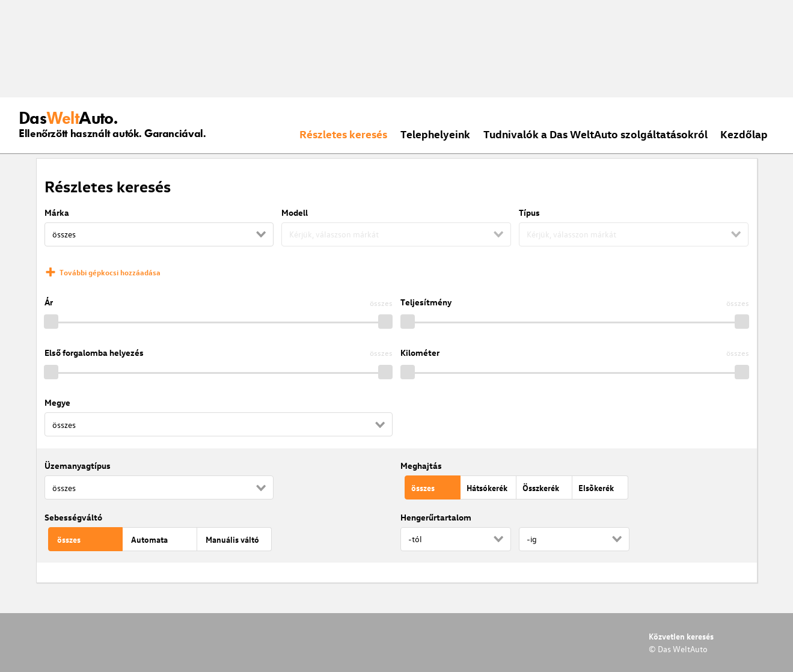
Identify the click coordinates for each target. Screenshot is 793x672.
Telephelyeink (435, 134)
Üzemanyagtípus (78, 466)
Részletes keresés (343, 134)
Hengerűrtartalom (436, 517)
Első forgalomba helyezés (94, 353)
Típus (529, 212)
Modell (295, 212)
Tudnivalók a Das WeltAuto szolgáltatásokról (596, 134)
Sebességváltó (73, 517)
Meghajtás (421, 466)
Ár (49, 302)
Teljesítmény (426, 302)
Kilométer (420, 353)
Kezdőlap (744, 134)
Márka (57, 212)
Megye (57, 402)
